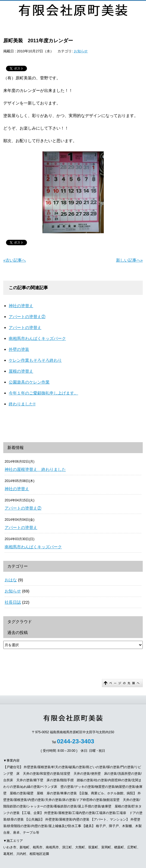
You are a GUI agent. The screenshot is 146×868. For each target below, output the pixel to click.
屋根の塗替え (21, 371)
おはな (11, 580)
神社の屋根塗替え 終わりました (35, 469)
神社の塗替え (21, 306)
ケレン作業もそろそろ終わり (35, 360)
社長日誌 (13, 602)
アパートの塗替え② (27, 317)
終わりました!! (22, 404)
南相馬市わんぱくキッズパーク (37, 338)
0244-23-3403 (76, 741)
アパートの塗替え (25, 327)
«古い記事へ (15, 260)
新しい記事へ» (129, 260)
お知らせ (81, 51)
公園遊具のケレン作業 (29, 382)
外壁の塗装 (19, 349)
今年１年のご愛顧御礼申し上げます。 (43, 393)
